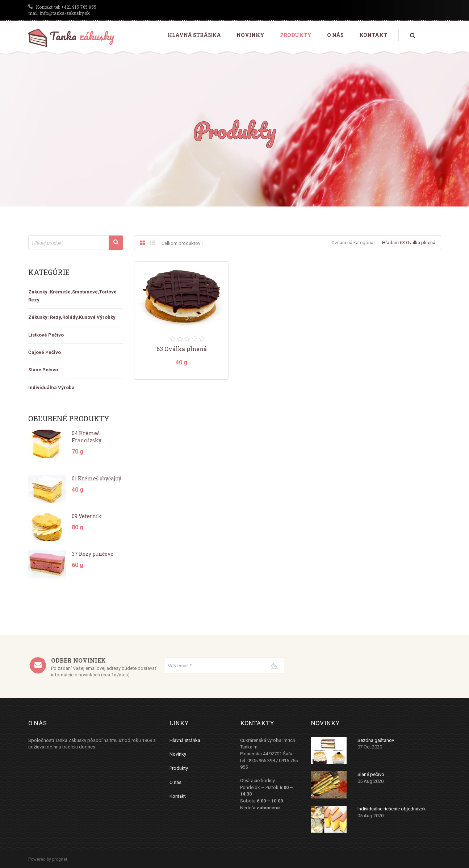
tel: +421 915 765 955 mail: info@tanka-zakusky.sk (62, 10)
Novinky (250, 35)
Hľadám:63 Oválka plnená (409, 243)
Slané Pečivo (43, 370)
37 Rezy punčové (93, 554)
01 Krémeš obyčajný (97, 478)
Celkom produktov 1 (183, 243)
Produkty (296, 35)
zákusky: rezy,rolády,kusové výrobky (72, 317)
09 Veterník (87, 516)
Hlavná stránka (194, 35)
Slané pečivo (371, 774)
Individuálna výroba (51, 387)
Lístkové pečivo (46, 335)
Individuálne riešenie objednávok (392, 809)
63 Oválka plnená (182, 349)
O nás (335, 35)
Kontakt (373, 35)
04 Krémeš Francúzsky (87, 437)
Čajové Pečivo (45, 352)
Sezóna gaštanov (376, 740)
